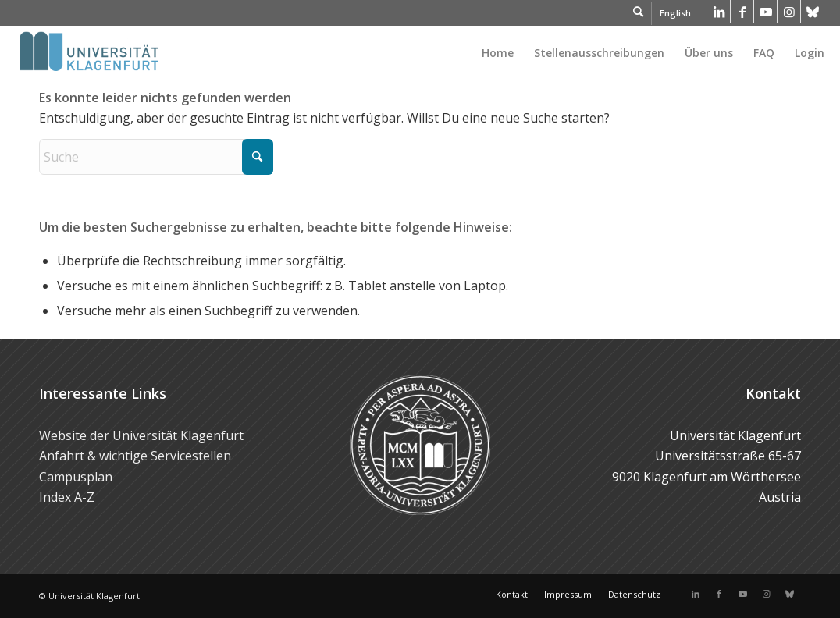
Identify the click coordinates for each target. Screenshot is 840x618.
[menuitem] (498, 53)
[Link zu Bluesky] (813, 12)
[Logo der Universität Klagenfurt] (90, 53)
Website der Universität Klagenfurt (141, 435)
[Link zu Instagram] (789, 12)
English (675, 13)
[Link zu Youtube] (765, 12)
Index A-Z (67, 497)
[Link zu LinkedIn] (719, 12)
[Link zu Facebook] (742, 12)
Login (810, 53)
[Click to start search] (258, 157)
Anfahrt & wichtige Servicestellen (135, 456)
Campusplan (76, 477)
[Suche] (156, 157)
